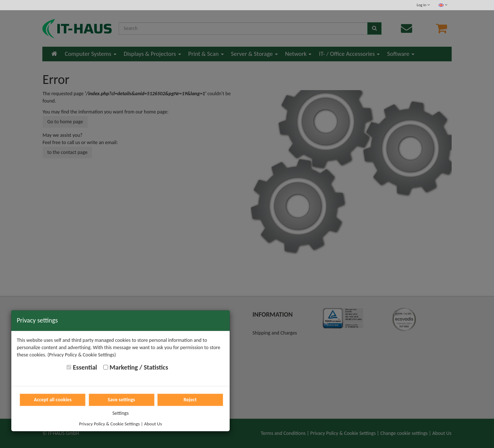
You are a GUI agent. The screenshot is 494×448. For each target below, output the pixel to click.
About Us (153, 424)
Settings (121, 413)
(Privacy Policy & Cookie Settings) (82, 355)
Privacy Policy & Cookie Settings (110, 424)
